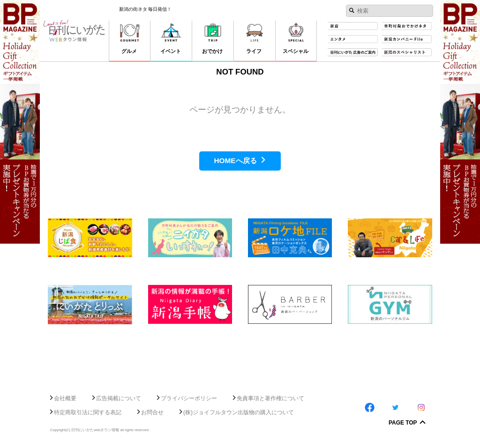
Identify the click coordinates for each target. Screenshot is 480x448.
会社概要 (65, 398)
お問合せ (152, 412)
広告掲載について (119, 398)
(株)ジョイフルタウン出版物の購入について (239, 412)
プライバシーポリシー (189, 398)
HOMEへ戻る (235, 161)
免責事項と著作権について (270, 398)
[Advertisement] (240, 355)
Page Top (403, 423)
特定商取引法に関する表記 (88, 412)
